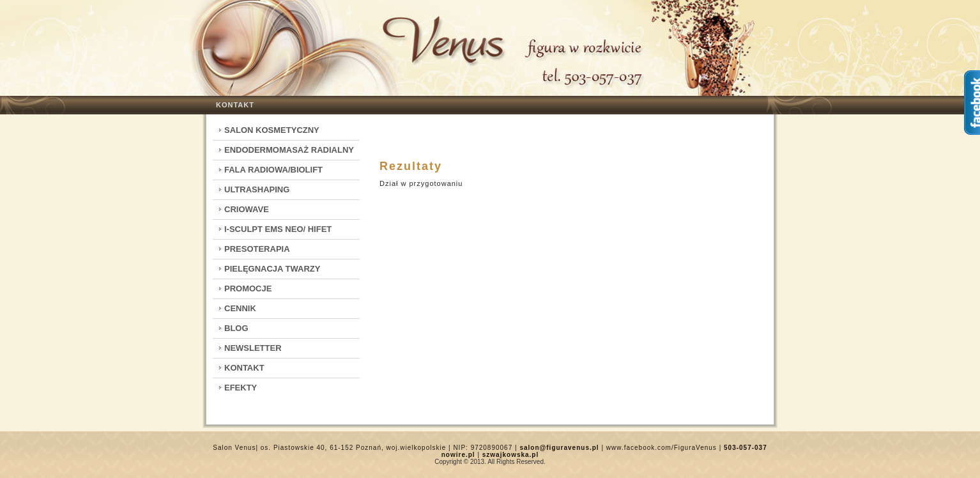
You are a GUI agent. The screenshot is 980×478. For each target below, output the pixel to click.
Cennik (240, 308)
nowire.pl (458, 455)
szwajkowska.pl (510, 455)
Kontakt (235, 105)
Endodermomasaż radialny (289, 150)
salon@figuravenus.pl (559, 448)
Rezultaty (411, 166)
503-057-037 (746, 448)
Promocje (248, 289)
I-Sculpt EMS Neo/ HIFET (278, 229)
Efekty (241, 388)
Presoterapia (257, 249)
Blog (236, 328)
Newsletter (253, 348)
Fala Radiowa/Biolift (273, 170)
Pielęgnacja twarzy (272, 269)
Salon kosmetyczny (272, 130)
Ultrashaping (257, 189)
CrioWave (247, 209)
